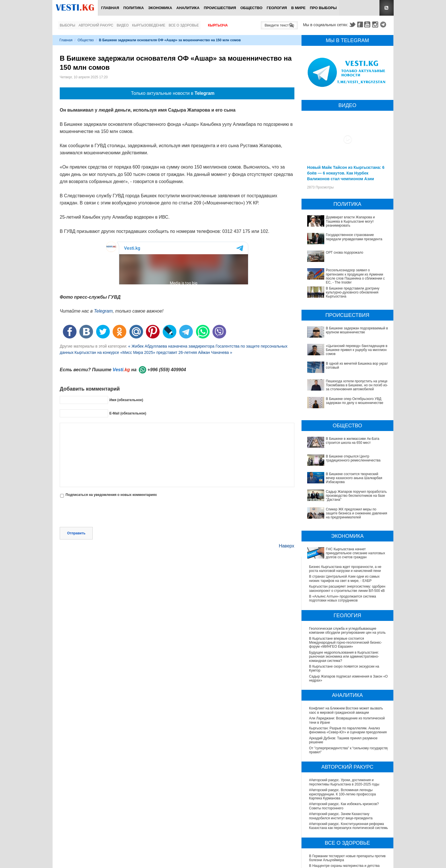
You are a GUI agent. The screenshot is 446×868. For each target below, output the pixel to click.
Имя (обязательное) (126, 400)
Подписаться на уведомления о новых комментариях (111, 495)
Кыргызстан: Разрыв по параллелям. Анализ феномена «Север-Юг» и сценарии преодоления (348, 664)
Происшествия (220, 8)
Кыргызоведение (149, 25)
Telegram (384, 24)
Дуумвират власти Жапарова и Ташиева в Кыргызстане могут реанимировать (350, 221)
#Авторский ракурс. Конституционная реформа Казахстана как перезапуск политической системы (349, 760)
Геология (277, 8)
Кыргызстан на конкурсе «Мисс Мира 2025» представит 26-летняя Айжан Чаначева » (153, 352)
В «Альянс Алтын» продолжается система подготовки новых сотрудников (343, 533)
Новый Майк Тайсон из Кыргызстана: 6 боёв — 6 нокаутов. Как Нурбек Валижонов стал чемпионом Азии (346, 173)
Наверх (286, 521)
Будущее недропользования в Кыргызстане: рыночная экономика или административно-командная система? (344, 591)
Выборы (67, 25)
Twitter (352, 24)
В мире (299, 8)
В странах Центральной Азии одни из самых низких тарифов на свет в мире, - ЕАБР (344, 513)
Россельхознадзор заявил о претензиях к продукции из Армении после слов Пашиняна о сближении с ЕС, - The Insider (355, 276)
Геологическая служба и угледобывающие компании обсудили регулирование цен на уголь (347, 565)
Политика (134, 8)
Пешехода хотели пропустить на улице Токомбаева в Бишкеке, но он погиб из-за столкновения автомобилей (342, 377)
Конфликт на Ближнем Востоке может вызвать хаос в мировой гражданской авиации (346, 645)
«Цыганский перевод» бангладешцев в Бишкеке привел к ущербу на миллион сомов (357, 350)
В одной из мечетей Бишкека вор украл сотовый (347, 364)
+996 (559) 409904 (167, 370)
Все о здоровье (184, 25)
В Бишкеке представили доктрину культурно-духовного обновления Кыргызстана (353, 293)
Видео (123, 25)
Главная (110, 8)
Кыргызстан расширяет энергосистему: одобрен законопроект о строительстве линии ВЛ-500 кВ (347, 523)
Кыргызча (218, 25)
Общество (251, 8)
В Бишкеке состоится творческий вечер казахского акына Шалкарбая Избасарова (342, 441)
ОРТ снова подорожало (345, 253)
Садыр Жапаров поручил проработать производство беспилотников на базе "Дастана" (347, 451)
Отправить (76, 509)
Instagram (376, 24)
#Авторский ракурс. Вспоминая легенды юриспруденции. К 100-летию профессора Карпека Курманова (343, 728)
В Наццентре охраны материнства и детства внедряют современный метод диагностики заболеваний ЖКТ (344, 804)
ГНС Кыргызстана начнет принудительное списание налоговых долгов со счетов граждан (346, 493)
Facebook (360, 24)
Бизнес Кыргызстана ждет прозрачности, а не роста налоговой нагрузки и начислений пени (345, 503)
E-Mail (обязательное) (128, 413)
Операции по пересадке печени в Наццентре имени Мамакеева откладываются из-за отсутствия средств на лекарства (345, 838)
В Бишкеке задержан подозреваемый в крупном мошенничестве (357, 330)
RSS (387, 8)
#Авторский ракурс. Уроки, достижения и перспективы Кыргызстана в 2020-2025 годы (344, 716)
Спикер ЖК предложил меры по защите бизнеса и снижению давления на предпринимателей (348, 461)
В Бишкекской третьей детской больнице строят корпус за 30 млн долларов (347, 826)
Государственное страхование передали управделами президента (354, 237)
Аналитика (188, 8)
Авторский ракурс (96, 25)
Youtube (368, 24)
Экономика (160, 8)
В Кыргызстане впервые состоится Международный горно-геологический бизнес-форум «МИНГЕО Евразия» (346, 577)
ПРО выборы (323, 8)
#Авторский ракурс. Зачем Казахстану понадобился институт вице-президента (341, 750)
